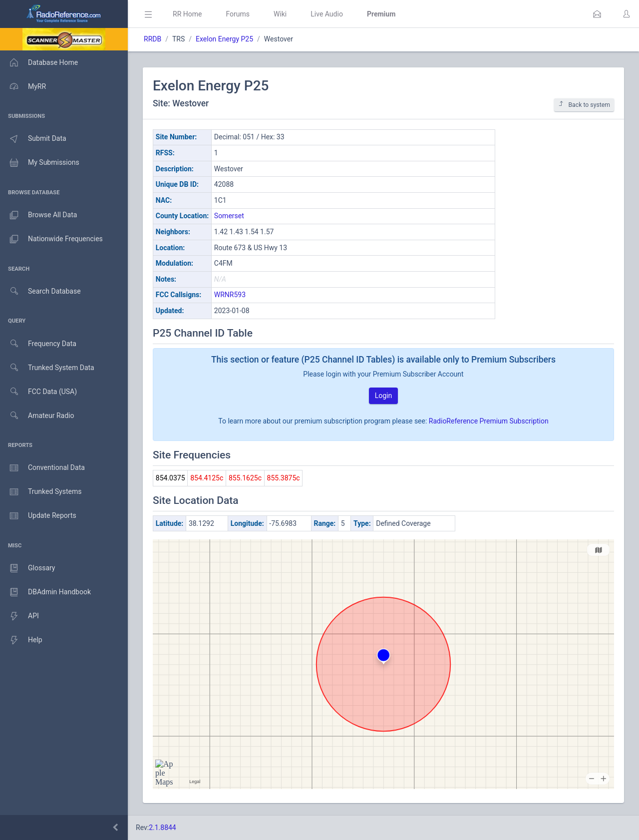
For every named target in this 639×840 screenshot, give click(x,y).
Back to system (584, 105)
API (19, 616)
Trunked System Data (47, 368)
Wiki (280, 14)
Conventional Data (42, 468)
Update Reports (38, 516)
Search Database (40, 291)
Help (21, 640)
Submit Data (33, 139)
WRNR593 (230, 295)
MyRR (23, 86)
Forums (238, 14)
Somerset (229, 216)
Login (384, 396)
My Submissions (40, 163)
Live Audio (327, 14)
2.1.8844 (162, 828)
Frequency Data (38, 344)
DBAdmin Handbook (45, 592)
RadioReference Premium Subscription (489, 421)
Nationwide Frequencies (51, 239)
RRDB (153, 39)
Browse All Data (38, 215)
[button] (597, 14)
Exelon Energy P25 (224, 39)
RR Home (187, 14)
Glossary (27, 568)
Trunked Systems (41, 492)
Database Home (39, 62)
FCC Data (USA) (38, 392)
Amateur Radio (37, 416)
